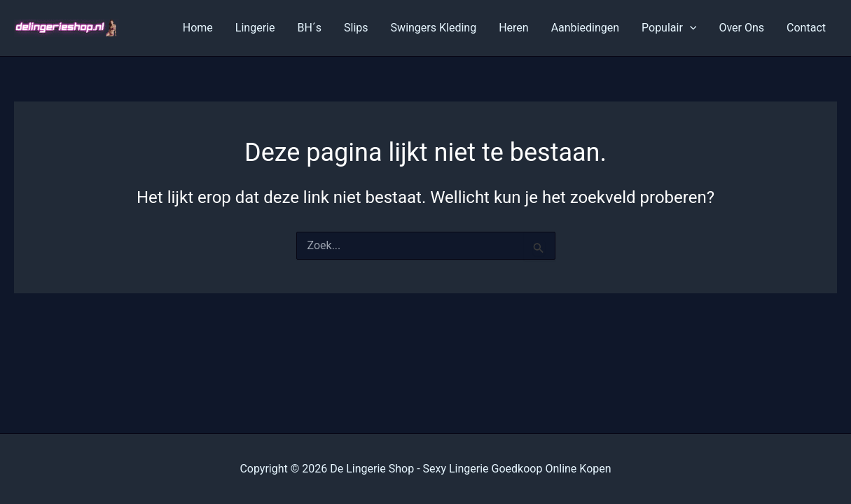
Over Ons (741, 28)
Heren (514, 28)
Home (198, 28)
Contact (806, 28)
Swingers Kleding (434, 28)
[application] (690, 28)
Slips (356, 28)
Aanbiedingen (585, 28)
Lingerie (255, 28)
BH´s (309, 28)
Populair (669, 28)
